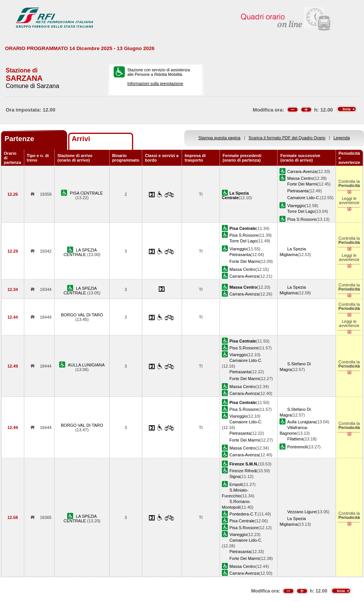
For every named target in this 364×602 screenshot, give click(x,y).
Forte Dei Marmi (302, 184)
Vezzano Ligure (301, 512)
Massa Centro (300, 178)
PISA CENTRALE (86, 193)
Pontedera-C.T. (244, 514)
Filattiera (295, 439)
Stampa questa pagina (219, 138)
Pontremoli (297, 447)
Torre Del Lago (301, 211)
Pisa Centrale (242, 521)
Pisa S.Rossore (301, 219)
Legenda (342, 138)
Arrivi (81, 139)
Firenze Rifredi (243, 471)
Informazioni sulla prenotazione (155, 83)
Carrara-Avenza (302, 171)
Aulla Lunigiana (301, 422)
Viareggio (296, 206)
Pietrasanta (298, 191)
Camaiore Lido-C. (304, 198)
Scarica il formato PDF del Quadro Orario (287, 138)
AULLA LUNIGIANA (86, 365)
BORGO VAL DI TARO (82, 315)
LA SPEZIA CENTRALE (80, 252)
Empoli (236, 484)
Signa (235, 476)
